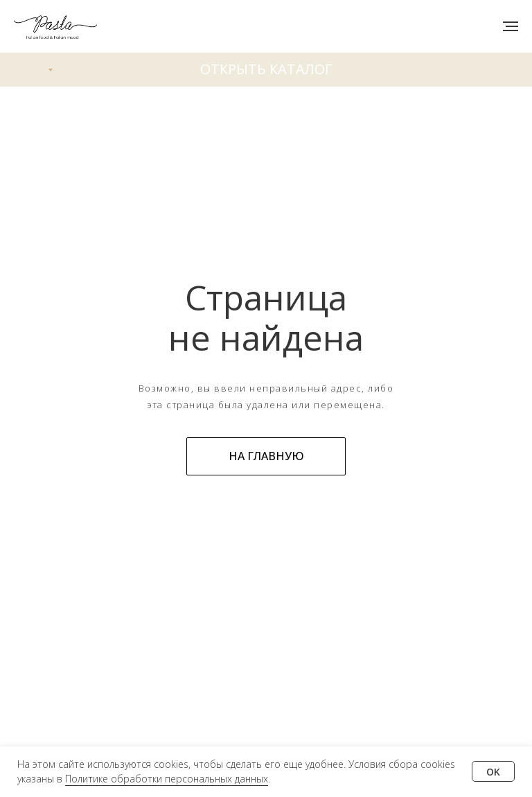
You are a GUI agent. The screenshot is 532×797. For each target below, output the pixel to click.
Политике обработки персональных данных (167, 779)
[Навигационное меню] (511, 26)
